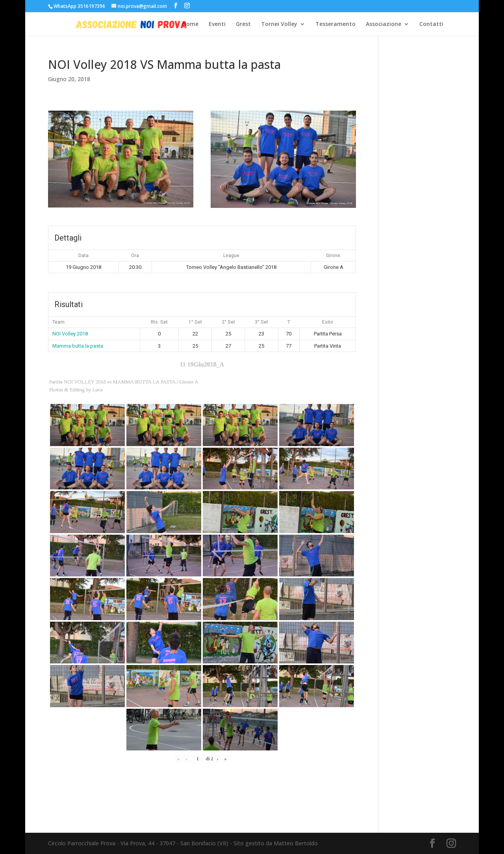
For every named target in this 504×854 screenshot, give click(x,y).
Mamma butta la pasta (78, 346)
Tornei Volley (279, 24)
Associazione (384, 24)
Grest (243, 24)
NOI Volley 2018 (70, 334)
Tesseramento (335, 24)
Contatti (431, 24)
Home (190, 24)
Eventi (217, 24)
